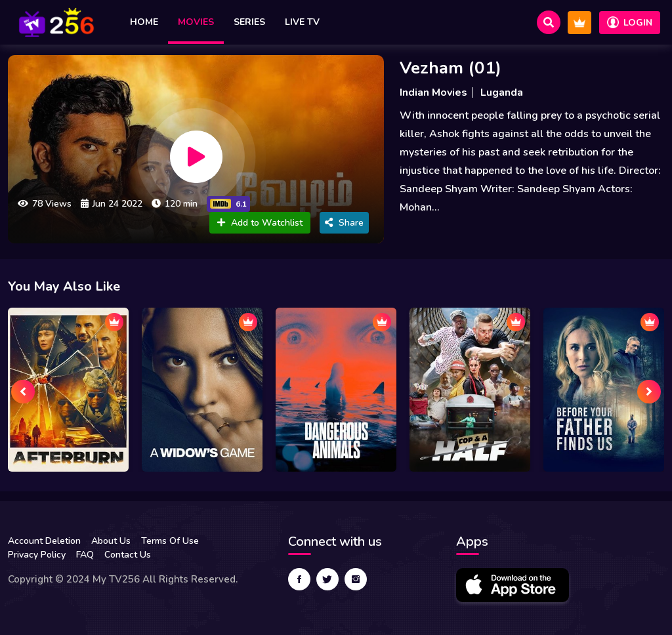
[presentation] (23, 392)
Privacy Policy (37, 555)
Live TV (302, 22)
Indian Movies (433, 92)
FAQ (85, 555)
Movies (196, 22)
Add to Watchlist (260, 223)
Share (344, 223)
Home (144, 22)
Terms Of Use (170, 541)
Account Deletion (44, 541)
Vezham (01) (451, 68)
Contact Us (128, 555)
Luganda (502, 92)
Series (249, 22)
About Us (111, 541)
